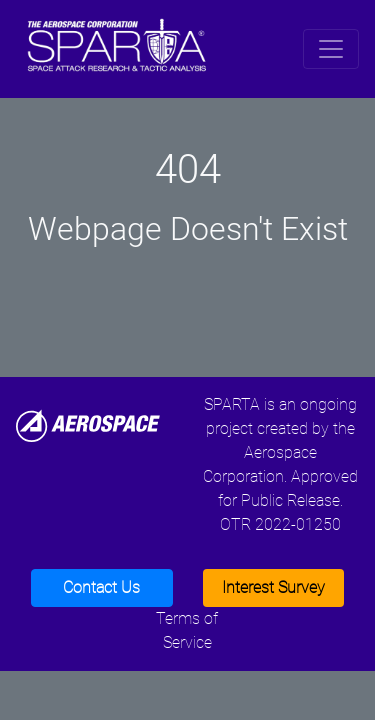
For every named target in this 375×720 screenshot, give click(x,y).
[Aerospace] (88, 424)
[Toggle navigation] (331, 49)
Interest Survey (273, 587)
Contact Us (101, 587)
